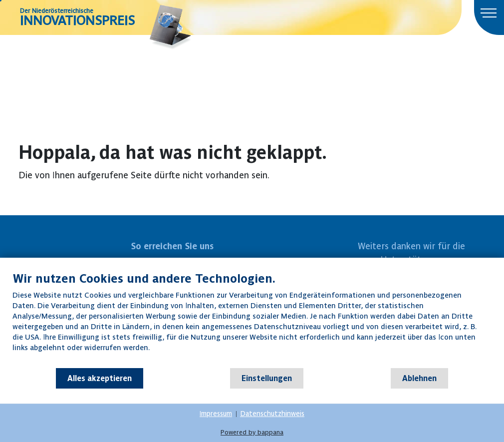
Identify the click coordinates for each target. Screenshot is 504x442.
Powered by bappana (252, 432)
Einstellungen (267, 378)
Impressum (216, 414)
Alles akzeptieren (100, 378)
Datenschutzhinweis (272, 414)
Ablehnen (419, 378)
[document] (252, 319)
